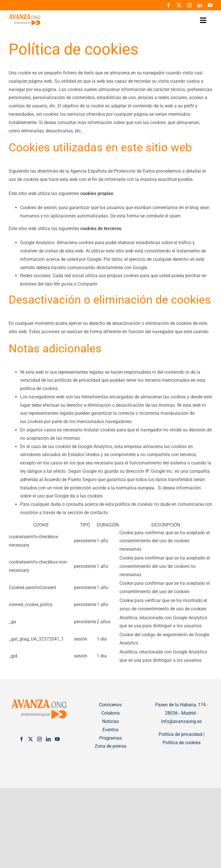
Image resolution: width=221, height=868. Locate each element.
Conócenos (110, 705)
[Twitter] (31, 739)
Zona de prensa (110, 746)
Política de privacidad (180, 734)
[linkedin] (200, 5)
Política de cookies (182, 743)
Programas (110, 738)
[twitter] (179, 5)
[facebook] (169, 5)
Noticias (110, 721)
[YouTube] (57, 739)
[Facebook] (22, 739)
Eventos (110, 730)
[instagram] (189, 5)
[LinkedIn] (48, 739)
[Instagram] (39, 739)
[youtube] (210, 5)
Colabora (110, 713)
